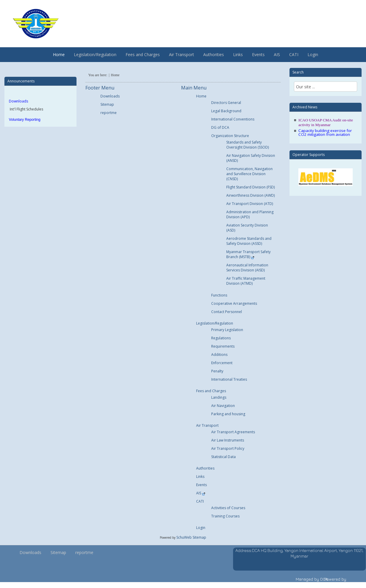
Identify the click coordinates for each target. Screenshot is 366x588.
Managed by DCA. (312, 579)
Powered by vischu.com (335, 582)
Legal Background (226, 111)
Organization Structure (230, 136)
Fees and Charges (143, 54)
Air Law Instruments (228, 440)
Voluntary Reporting (25, 120)
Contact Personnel (227, 312)
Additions (219, 355)
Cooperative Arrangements (234, 303)
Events (258, 54)
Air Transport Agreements (233, 432)
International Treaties (229, 379)
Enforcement (222, 363)
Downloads (18, 101)
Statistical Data (223, 457)
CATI (294, 54)
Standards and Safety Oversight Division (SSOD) (248, 145)
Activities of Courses (228, 508)
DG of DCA (220, 127)
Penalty (217, 371)
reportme (109, 113)
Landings (219, 397)
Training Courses (225, 516)
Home (59, 54)
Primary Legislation (227, 330)
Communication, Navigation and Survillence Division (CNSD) (249, 174)
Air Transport (182, 54)
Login (313, 54)
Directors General (226, 103)
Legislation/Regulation (95, 54)
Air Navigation (223, 406)
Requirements (223, 346)
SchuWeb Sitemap (191, 537)
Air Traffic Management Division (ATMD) (246, 281)
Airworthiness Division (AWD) (250, 195)
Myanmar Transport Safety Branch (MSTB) (248, 254)
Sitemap (107, 104)
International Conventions (233, 119)
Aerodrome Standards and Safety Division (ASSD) (249, 241)
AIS (277, 54)
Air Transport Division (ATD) (250, 204)
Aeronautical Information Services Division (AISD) (247, 268)
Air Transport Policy (228, 448)
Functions (219, 295)
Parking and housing (228, 414)
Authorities (214, 54)
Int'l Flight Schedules (26, 109)
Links (238, 54)
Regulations (221, 338)
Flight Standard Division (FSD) (250, 187)
